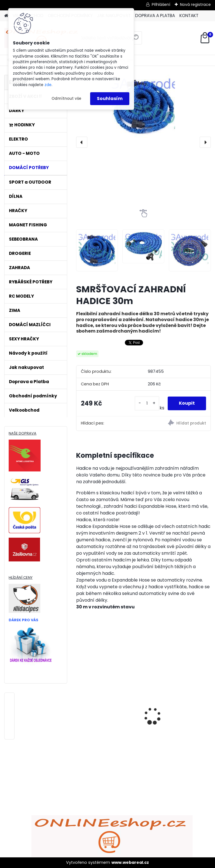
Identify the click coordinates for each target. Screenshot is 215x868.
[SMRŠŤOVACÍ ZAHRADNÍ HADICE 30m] (143, 106)
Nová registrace (195, 4)
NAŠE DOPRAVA (23, 433)
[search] (135, 40)
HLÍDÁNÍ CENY (21, 578)
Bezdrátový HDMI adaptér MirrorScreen (177, 698)
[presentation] (82, 142)
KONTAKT (189, 16)
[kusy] (147, 403)
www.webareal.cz (130, 862)
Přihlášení (161, 4)
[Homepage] (6, 16)
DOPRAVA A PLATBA (155, 16)
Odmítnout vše (66, 99)
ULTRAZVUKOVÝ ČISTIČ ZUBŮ (104, 696)
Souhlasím (110, 99)
